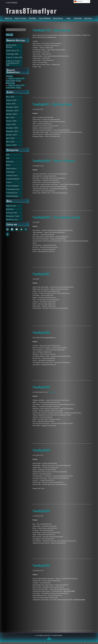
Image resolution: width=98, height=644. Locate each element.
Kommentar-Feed (13, 216)
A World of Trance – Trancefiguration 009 (14, 63)
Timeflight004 (41, 450)
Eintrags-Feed (12, 213)
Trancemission (12, 193)
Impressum (88, 18)
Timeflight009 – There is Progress (54, 161)
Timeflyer (9, 76)
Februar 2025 (11, 100)
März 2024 (10, 117)
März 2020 (10, 142)
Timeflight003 (41, 511)
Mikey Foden (10, 83)
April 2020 (10, 138)
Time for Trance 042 (14, 57)
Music (8, 165)
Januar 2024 (11, 124)
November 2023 (12, 131)
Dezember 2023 (12, 128)
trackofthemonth (13, 179)
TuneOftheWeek (12, 196)
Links (68, 18)
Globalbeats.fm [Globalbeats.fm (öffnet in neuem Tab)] (52, 392)
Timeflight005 (41, 387)
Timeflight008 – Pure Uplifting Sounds (57, 217)
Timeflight (32, 18)
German (78, 2)
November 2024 (12, 111)
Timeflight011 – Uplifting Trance (52, 104)
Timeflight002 (41, 565)
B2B (8, 155)
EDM (8, 158)
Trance (9, 182)
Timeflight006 (41, 332)
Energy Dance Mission (11, 46)
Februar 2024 (11, 121)
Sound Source (58, 18)
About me (9, 18)
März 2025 (10, 97)
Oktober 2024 (12, 114)
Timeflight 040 (12, 54)
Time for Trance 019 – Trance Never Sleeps (16, 80)
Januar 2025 (11, 104)
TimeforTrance (12, 175)
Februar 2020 (11, 145)
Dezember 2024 (12, 107)
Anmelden (10, 209)
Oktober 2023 (11, 135)
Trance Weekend (45, 18)
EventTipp (10, 162)
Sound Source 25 (13, 51)
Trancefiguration (13, 189)
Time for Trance (20, 18)
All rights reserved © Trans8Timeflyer (50, 637)
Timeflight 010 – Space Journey (52, 30)
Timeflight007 (41, 274)
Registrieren (11, 206)
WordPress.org (12, 220)
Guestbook (78, 18)
